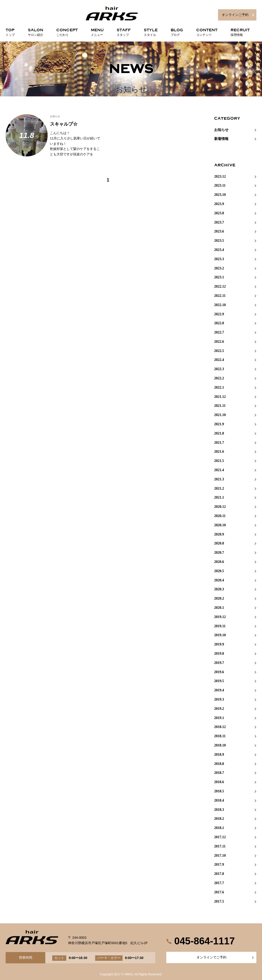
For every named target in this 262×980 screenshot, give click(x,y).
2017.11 (220, 846)
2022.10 (220, 305)
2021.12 (220, 397)
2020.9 (219, 534)
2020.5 (219, 571)
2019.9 (219, 644)
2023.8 (219, 213)
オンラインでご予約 (211, 957)
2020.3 (219, 589)
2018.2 (219, 819)
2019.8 (219, 654)
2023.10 (220, 195)
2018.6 (219, 782)
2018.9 (219, 755)
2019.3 (219, 699)
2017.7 (219, 883)
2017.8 (219, 874)
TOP (10, 31)
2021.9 (219, 424)
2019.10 (220, 635)
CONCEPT (67, 31)
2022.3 (219, 369)
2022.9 (219, 314)
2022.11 (220, 296)
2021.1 (219, 497)
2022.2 (219, 378)
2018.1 (219, 828)
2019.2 (219, 709)
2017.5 (219, 901)
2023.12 (220, 176)
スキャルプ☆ (64, 124)
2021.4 (219, 470)
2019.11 (220, 626)
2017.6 (219, 892)
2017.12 (220, 837)
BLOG (177, 31)
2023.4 (219, 250)
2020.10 (220, 525)
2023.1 (219, 277)
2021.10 (220, 415)
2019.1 (219, 718)
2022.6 (219, 342)
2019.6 (219, 672)
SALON (36, 31)
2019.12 (220, 617)
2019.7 (219, 663)
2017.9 (219, 865)
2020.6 (219, 562)
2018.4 (219, 800)
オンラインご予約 (235, 15)
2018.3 (219, 810)
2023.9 (219, 204)
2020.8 (219, 543)
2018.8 (219, 764)
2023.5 (219, 241)
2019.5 (219, 681)
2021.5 (219, 461)
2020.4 (219, 580)
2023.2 (219, 268)
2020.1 (219, 608)
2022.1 (219, 387)
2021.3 (219, 479)
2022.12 (220, 286)
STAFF (124, 31)
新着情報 (221, 139)
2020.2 (219, 598)
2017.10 (220, 856)
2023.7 (219, 222)
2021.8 (219, 433)
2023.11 (220, 185)
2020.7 (219, 553)
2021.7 (219, 443)
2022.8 (219, 323)
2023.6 (219, 231)
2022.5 (219, 351)
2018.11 (220, 736)
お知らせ (55, 116)
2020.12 (220, 507)
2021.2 (219, 488)
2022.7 (219, 332)
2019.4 (219, 690)
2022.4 (219, 360)
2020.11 (220, 516)
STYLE (151, 31)
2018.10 (220, 745)
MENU (97, 31)
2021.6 (219, 452)
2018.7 (219, 773)
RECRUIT (240, 31)
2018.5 (219, 791)
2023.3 (219, 259)
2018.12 (220, 727)
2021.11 (220, 406)
